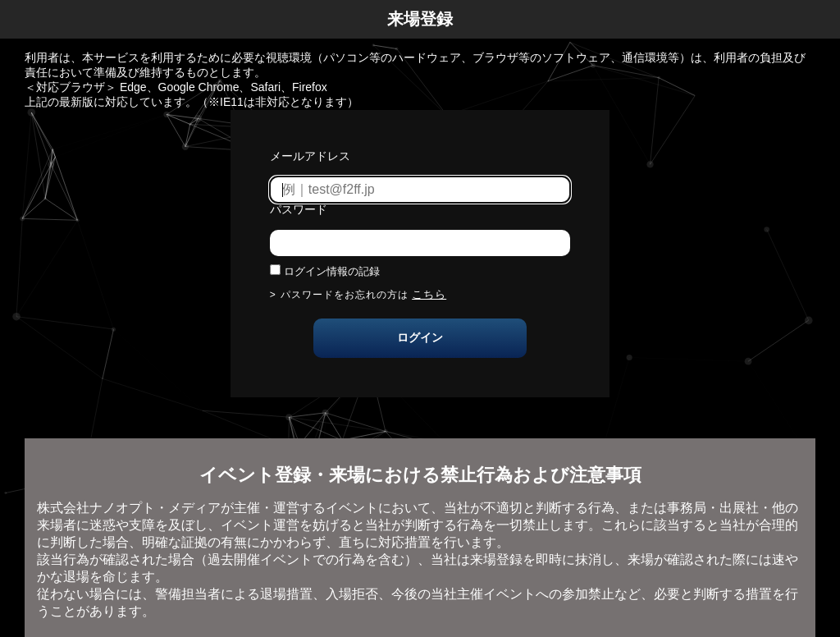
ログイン (420, 337)
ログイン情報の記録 (332, 271)
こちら (429, 294)
